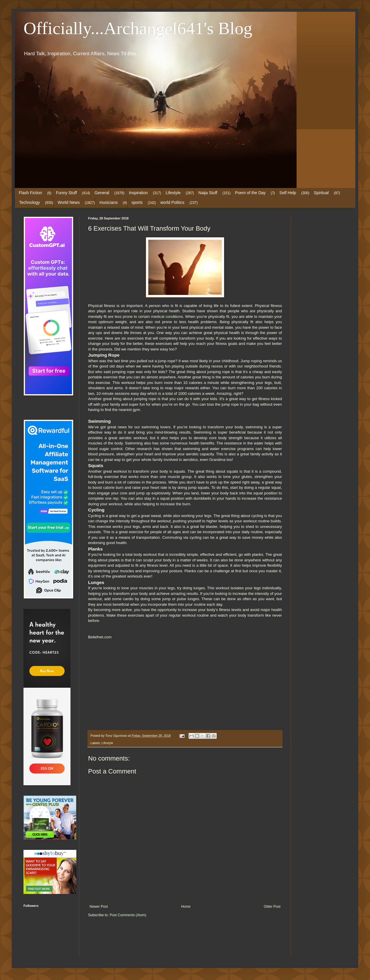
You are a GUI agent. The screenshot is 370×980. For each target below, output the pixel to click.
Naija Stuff (208, 193)
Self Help (288, 193)
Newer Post (99, 907)
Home (186, 907)
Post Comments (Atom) (128, 915)
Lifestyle (173, 193)
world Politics (172, 202)
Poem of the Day (250, 193)
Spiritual (321, 193)
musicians (108, 202)
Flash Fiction (30, 193)
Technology (30, 202)
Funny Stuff (66, 193)
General (102, 193)
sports (137, 202)
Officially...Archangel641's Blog (138, 28)
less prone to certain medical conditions (149, 317)
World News (69, 202)
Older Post (272, 907)
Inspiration (138, 193)
